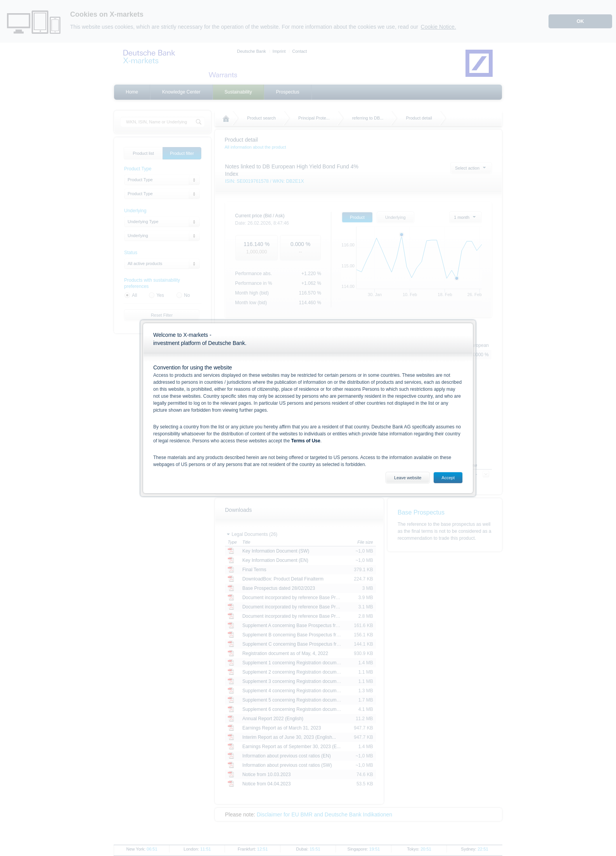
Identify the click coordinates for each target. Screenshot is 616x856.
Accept (448, 478)
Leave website (408, 478)
